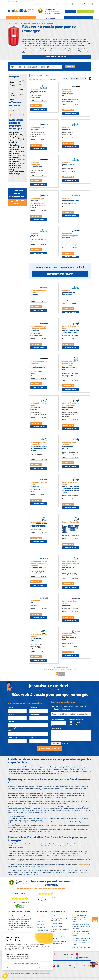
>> (66, 675)
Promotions (40, 923)
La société (40, 916)
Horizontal (76, 723)
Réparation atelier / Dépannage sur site (60, 932)
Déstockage (86, 12)
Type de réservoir (76, 721)
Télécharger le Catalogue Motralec (58, 917)
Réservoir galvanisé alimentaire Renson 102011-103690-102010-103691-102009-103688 (82, 943)
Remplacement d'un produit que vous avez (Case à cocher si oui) (70, 709)
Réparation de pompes (58, 936)
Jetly (23, 81)
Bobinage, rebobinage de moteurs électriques (58, 944)
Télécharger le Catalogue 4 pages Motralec (59, 921)
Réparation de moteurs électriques (58, 939)
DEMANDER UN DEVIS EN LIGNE (56, 57)
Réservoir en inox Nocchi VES (81, 949)
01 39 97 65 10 (40, 4)
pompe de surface (83, 866)
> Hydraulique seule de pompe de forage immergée (16, 174)
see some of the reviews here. (20, 904)
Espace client (81, 4)
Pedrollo (21, 95)
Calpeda (12, 83)
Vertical (74, 726)
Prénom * (33, 709)
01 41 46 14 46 (54, 4)
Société (75, 4)
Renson (12, 100)
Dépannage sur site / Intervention (42, 933)
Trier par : (65, 79)
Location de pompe (57, 928)
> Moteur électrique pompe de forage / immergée (15, 168)
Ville (31, 739)
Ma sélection (89, 4)
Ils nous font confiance (40, 920)
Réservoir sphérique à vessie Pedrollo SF (81, 937)
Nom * (10, 709)
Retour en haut (95, 920)
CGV (71, 968)
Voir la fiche (36, 106)
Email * (11, 716)
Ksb (14, 86)
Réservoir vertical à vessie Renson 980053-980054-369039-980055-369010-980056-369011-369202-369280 (80, 919)
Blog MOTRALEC (42, 929)
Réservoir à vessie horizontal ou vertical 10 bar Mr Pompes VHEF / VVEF (81, 928)
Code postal (13, 739)
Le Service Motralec (57, 925)
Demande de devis (39, 110)
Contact (86, 968)
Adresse (11, 732)
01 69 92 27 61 (69, 4)
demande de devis (70, 12)
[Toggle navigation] (21, 18)
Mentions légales (76, 968)
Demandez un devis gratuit (60, 274)
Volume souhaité (58, 721)
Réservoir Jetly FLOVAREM (81, 933)
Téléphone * (34, 716)
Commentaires (57, 730)
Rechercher (71, 67)
